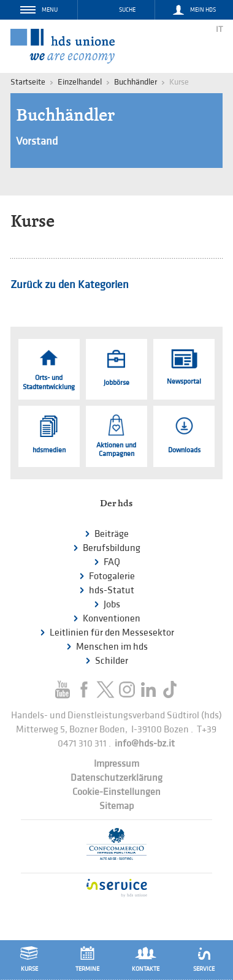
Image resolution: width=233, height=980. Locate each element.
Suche (127, 10)
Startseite (28, 82)
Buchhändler (136, 82)
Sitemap (116, 806)
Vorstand (37, 141)
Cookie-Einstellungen (116, 792)
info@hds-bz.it (145, 744)
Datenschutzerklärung (116, 778)
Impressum (116, 764)
